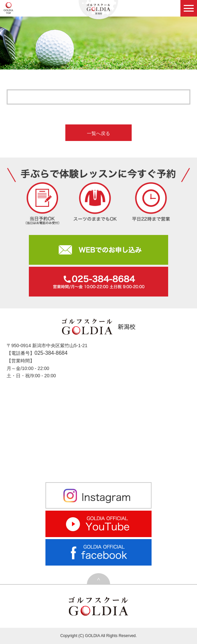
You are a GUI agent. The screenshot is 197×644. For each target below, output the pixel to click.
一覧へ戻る (98, 133)
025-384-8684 (51, 353)
